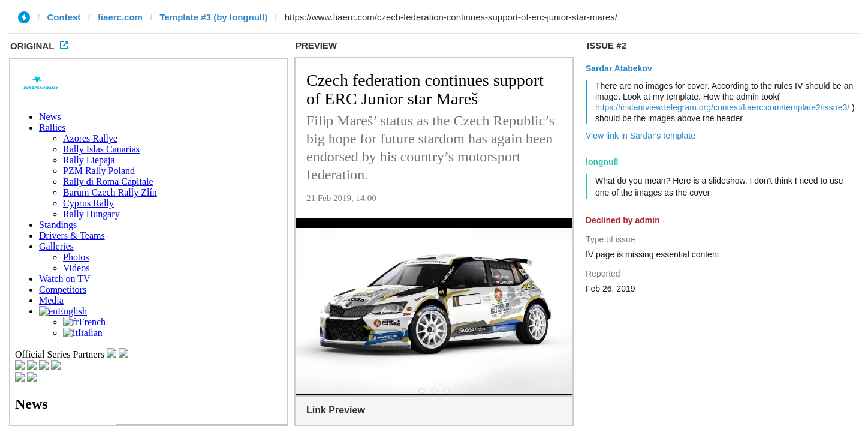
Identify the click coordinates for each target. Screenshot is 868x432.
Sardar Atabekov (619, 68)
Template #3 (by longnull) (213, 17)
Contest (64, 17)
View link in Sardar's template (641, 136)
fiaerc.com (120, 17)
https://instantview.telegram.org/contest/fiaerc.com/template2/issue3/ (722, 107)
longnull (602, 162)
